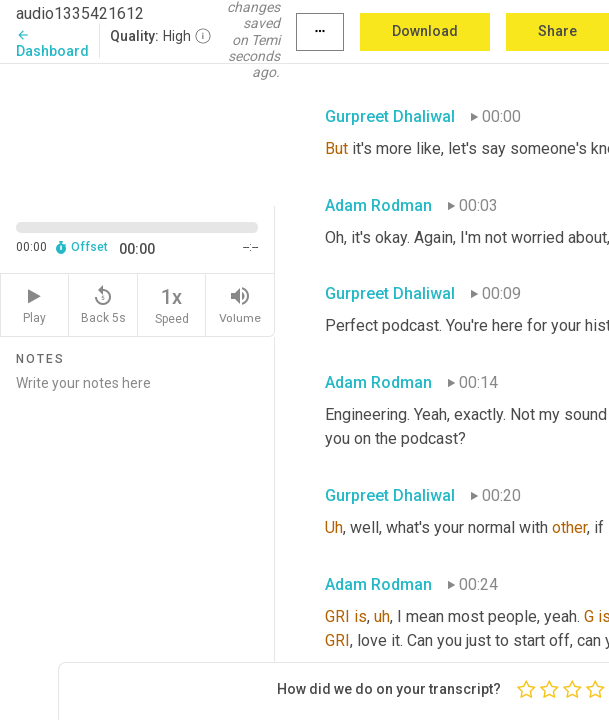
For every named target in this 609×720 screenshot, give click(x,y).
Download (425, 31)
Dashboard (52, 43)
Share (557, 31)
